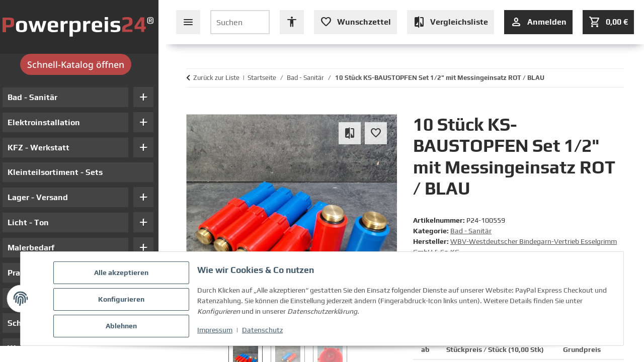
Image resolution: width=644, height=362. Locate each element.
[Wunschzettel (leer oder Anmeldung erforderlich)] (355, 22)
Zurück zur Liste (216, 78)
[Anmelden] (538, 22)
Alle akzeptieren (123, 274)
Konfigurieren (123, 300)
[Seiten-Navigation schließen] (188, 22)
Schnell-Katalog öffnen (83, 64)
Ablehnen (123, 326)
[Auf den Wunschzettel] (376, 133)
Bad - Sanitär (471, 231)
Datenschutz (264, 331)
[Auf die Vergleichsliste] (350, 133)
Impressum (216, 331)
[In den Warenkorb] (191, 109)
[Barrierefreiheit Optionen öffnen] (292, 22)
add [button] (151, 97)
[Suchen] (240, 22)
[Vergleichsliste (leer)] (451, 22)
